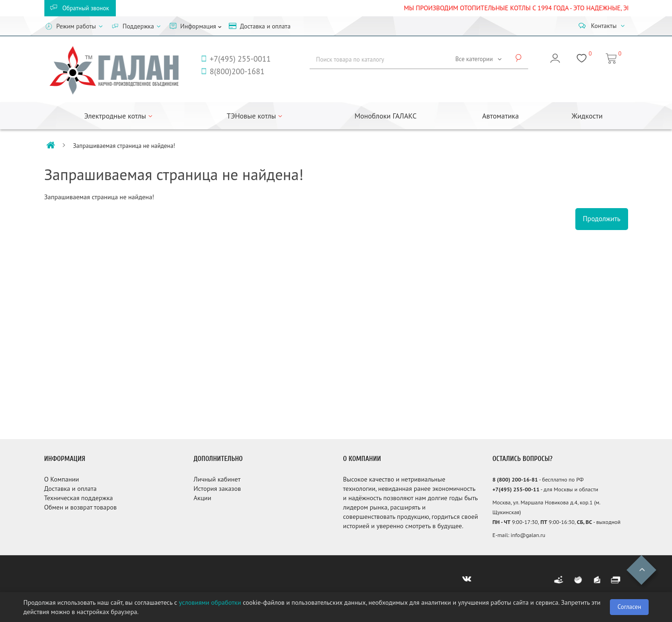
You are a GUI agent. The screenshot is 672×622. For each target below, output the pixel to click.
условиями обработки (210, 602)
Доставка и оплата (71, 489)
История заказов (218, 489)
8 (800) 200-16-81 (515, 479)
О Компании (62, 479)
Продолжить (602, 219)
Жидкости (587, 116)
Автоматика (501, 116)
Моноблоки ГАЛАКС (386, 116)
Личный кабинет (217, 479)
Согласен (629, 607)
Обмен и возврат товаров (81, 507)
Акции (203, 498)
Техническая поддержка (79, 498)
